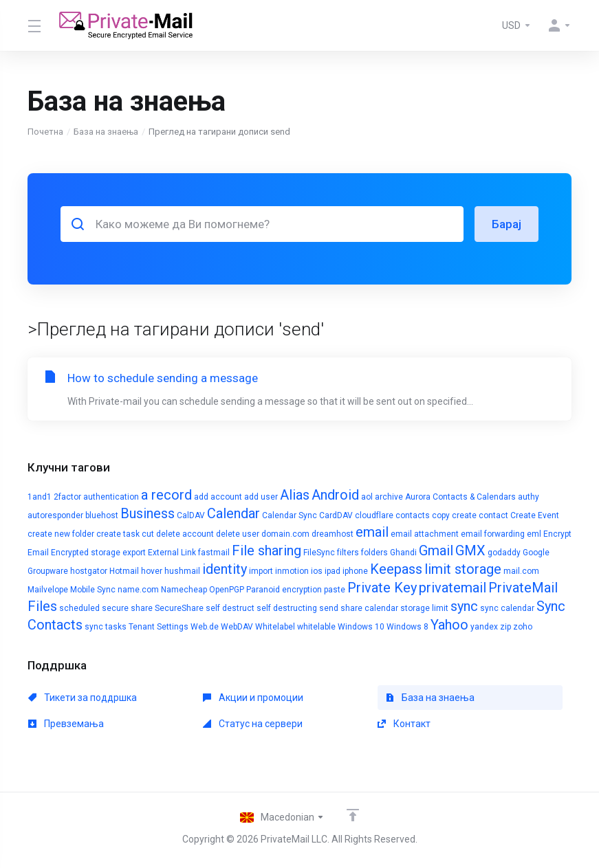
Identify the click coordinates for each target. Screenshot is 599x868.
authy (529, 497)
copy (441, 515)
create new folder (61, 534)
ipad (333, 571)
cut (148, 534)
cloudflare (374, 515)
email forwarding (493, 534)
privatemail (453, 588)
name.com (138, 590)
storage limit (424, 608)
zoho (523, 627)
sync (464, 606)
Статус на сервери (253, 724)
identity (225, 569)
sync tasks (106, 627)
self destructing (287, 608)
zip (505, 627)
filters (348, 553)
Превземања (66, 724)
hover (152, 571)
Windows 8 (407, 627)
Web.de (205, 627)
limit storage (463, 569)
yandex (484, 627)
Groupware (48, 571)
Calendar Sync (290, 515)
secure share (127, 608)
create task (118, 534)
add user (261, 497)
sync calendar (507, 608)
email (372, 532)
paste (335, 590)
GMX (470, 550)
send (329, 608)
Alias (295, 495)
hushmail (182, 571)
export (134, 553)
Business (148, 513)
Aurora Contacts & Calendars (460, 497)
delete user (238, 534)
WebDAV (237, 627)
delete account (185, 534)
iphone (355, 571)
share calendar (369, 608)
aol (367, 497)
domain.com (285, 534)
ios (317, 571)
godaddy (504, 553)
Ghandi (403, 553)
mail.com (521, 571)
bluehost (102, 515)
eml (534, 534)
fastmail (214, 553)
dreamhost (333, 534)
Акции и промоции (253, 698)
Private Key (382, 588)
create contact (480, 515)
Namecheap (184, 590)
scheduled (79, 608)
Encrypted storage (86, 553)
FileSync (319, 553)
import (261, 571)
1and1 (40, 497)
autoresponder (55, 515)
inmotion (292, 571)
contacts (413, 515)
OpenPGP (227, 590)
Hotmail (124, 571)
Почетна (45, 132)
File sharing (266, 550)
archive (389, 497)
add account (218, 497)
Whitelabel (275, 627)
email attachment (425, 534)
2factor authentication (96, 497)
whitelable (316, 627)
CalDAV (191, 515)
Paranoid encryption (284, 590)
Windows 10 (361, 627)
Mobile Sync (93, 590)
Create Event (535, 515)
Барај (507, 224)
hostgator (89, 571)
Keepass (396, 569)
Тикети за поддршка (83, 698)
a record (166, 495)
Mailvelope (48, 590)
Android (335, 495)
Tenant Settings (159, 627)
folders (374, 553)
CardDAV (336, 515)
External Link (172, 553)
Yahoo (449, 625)
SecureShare (179, 608)
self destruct (230, 608)
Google (536, 553)
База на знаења (106, 132)
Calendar (233, 513)
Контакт (404, 724)
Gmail (436, 550)
